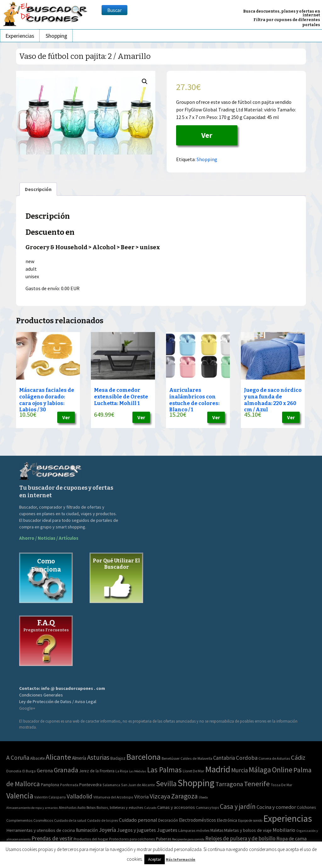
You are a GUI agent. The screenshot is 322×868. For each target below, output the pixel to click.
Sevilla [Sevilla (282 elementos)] (166, 783)
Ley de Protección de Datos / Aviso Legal (58, 702)
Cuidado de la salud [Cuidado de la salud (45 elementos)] (70, 820)
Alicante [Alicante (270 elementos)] (58, 757)
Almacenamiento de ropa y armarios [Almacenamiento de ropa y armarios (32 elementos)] (32, 808)
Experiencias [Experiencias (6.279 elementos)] (288, 818)
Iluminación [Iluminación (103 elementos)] (87, 830)
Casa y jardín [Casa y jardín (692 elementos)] (238, 806)
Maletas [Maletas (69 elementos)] (217, 830)
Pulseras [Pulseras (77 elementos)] (164, 839)
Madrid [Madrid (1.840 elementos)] (218, 769)
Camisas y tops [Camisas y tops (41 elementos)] (207, 808)
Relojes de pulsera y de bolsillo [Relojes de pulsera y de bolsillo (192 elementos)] (240, 838)
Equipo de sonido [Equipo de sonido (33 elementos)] (250, 820)
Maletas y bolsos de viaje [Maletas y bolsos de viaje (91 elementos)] (248, 830)
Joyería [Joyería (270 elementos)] (107, 830)
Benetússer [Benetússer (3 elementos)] (171, 758)
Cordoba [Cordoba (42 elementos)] (247, 758)
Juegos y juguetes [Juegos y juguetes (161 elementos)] (136, 830)
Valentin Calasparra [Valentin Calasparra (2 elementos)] (50, 797)
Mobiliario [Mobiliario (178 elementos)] (284, 830)
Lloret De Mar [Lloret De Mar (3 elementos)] (193, 771)
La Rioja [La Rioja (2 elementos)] (122, 771)
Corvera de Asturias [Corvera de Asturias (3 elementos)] (274, 758)
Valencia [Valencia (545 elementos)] (20, 796)
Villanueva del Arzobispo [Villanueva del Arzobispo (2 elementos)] (113, 797)
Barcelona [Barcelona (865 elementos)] (144, 757)
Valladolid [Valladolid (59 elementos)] (80, 796)
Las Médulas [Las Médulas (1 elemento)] (138, 771)
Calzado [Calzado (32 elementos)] (150, 808)
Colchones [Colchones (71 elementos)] (306, 807)
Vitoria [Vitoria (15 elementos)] (142, 797)
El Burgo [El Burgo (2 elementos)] (29, 771)
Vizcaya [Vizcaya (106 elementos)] (160, 796)
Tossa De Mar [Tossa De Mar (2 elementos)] (281, 785)
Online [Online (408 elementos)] (282, 770)
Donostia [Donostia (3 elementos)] (14, 771)
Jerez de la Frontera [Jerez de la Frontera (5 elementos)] (97, 771)
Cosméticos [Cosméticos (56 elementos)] (43, 820)
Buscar (114, 10)
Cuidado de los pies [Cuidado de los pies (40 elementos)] (103, 820)
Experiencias (20, 36)
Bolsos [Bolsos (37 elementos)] (91, 808)
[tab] (38, 189)
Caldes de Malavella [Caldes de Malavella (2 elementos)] (196, 758)
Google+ (27, 708)
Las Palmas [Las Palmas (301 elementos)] (164, 770)
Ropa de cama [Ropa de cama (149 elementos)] (291, 838)
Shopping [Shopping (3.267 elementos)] (196, 783)
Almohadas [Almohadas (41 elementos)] (68, 808)
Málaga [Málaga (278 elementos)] (260, 770)
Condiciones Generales (41, 695)
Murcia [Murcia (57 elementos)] (239, 770)
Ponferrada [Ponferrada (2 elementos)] (69, 785)
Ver (207, 135)
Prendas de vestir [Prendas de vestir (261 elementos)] (52, 838)
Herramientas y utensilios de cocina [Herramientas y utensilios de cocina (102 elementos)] (41, 830)
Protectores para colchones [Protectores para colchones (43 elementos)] (132, 839)
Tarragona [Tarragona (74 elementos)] (229, 784)
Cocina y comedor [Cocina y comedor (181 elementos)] (276, 807)
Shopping (56, 36)
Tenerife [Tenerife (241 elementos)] (257, 784)
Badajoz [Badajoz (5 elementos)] (118, 758)
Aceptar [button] (155, 859)
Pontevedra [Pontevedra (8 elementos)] (90, 785)
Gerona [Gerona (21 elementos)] (45, 771)
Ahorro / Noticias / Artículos (49, 538)
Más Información (180, 859)
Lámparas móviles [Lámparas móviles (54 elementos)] (194, 830)
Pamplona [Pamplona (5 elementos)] (50, 785)
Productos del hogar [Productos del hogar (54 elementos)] (91, 839)
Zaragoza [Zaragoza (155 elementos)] (184, 796)
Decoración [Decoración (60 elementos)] (168, 820)
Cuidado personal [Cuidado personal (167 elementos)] (138, 820)
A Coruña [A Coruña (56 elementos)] (18, 758)
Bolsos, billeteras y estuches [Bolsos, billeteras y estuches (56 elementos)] (120, 807)
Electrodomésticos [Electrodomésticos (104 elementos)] (197, 820)
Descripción (38, 189)
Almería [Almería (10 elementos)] (79, 758)
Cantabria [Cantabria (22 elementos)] (224, 758)
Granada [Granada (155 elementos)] (66, 770)
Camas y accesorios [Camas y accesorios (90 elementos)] (176, 807)
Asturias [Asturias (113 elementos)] (98, 757)
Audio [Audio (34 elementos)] (81, 808)
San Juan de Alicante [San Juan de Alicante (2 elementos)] (138, 785)
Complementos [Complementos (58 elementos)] (19, 820)
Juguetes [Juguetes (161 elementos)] (167, 830)
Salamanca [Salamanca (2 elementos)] (111, 785)
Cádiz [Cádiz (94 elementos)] (298, 758)
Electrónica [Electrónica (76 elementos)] (227, 820)
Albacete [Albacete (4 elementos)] (37, 758)
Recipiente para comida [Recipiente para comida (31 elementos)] (188, 839)
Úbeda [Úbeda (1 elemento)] (203, 797)
